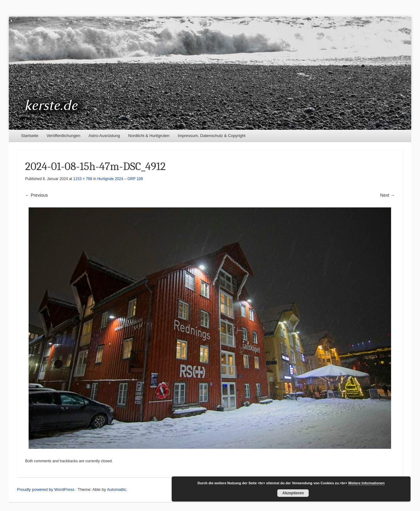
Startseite (30, 136)
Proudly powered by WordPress (46, 489)
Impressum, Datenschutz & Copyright (211, 136)
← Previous (36, 195)
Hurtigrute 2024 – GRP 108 (120, 179)
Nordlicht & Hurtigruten (149, 136)
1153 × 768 (83, 179)
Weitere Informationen (367, 483)
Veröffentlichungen (63, 136)
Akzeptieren (293, 493)
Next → (387, 195)
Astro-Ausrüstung (104, 136)
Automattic (116, 489)
